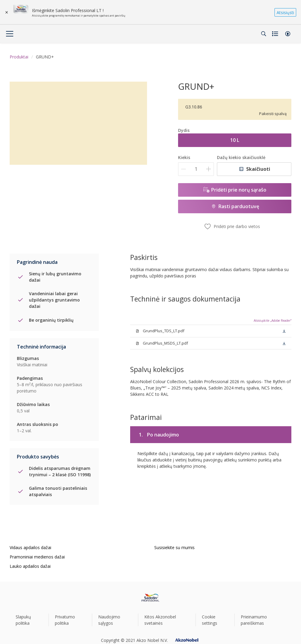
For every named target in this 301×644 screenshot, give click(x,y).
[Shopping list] (276, 34)
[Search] (264, 34)
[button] (288, 34)
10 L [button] (235, 140)
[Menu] (10, 34)
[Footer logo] (150, 598)
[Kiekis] (196, 169)
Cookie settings (210, 620)
